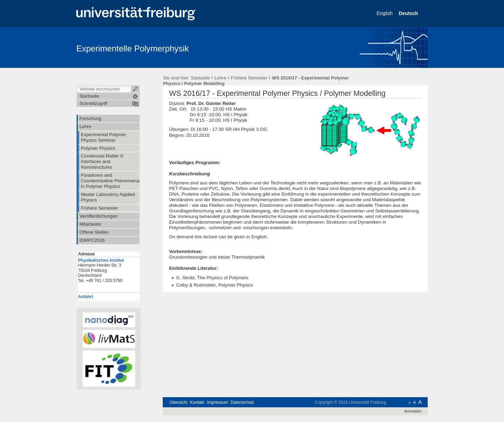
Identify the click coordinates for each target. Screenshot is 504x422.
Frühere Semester (249, 78)
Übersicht (178, 402)
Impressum (217, 402)
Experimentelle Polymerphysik (132, 48)
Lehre (220, 78)
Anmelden (413, 411)
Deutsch (409, 13)
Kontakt (197, 402)
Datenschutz (242, 402)
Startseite (200, 78)
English (385, 13)
